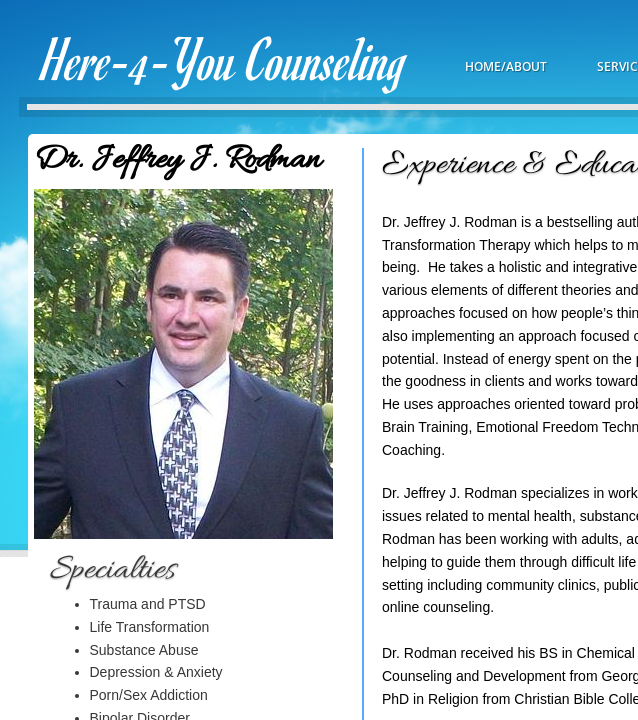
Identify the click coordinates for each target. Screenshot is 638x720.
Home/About (506, 66)
